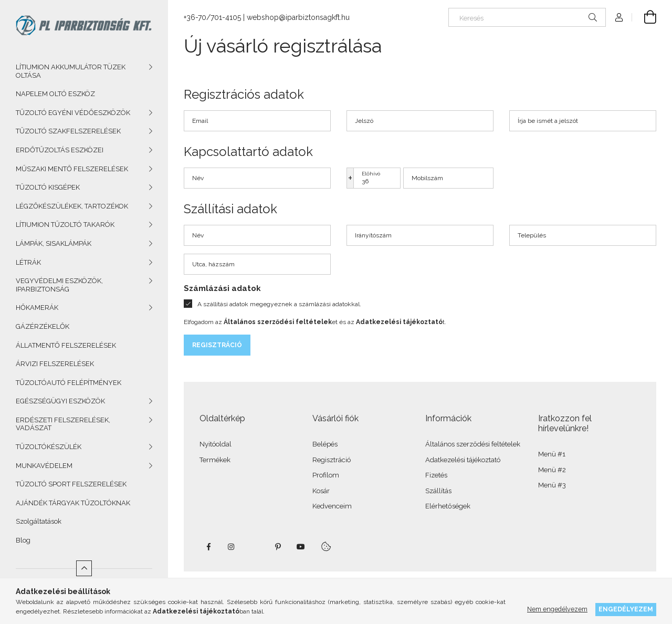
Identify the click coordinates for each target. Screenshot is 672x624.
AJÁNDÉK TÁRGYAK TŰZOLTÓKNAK (73, 503)
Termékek (215, 460)
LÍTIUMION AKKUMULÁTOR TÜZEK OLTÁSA (71, 71)
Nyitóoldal (216, 444)
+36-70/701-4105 (212, 17)
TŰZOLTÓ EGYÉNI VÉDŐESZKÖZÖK (73, 113)
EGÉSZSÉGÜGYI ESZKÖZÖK (60, 401)
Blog (23, 540)
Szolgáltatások (39, 521)
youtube (301, 547)
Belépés (325, 444)
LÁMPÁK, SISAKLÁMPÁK (54, 243)
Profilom (326, 475)
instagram (232, 547)
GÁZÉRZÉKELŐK (43, 326)
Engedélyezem (626, 609)
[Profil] (619, 17)
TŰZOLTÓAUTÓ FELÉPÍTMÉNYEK (69, 383)
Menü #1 (552, 454)
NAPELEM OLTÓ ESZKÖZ (55, 94)
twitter (255, 547)
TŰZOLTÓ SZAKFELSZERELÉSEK (68, 131)
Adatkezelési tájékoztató (463, 460)
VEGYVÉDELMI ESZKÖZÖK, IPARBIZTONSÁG (59, 285)
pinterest (278, 547)
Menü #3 (552, 485)
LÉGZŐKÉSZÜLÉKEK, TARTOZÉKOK (72, 206)
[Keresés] (527, 17)
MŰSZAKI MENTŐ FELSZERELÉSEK (72, 169)
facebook (208, 547)
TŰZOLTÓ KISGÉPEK (48, 187)
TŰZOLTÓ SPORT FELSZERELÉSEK (71, 484)
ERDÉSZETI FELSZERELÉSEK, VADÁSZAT (63, 424)
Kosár (321, 491)
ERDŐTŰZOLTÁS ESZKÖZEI (60, 150)
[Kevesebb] (84, 568)
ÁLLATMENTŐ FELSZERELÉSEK (66, 345)
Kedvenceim (332, 506)
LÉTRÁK (28, 262)
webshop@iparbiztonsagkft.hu (298, 17)
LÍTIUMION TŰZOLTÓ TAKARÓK (65, 225)
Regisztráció (217, 345)
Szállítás (438, 491)
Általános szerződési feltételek (473, 444)
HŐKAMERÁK (37, 308)
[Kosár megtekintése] (644, 17)
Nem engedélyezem (557, 609)
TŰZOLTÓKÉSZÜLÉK (49, 447)
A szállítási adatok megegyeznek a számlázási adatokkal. (279, 304)
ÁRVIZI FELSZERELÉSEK (55, 364)
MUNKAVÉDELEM (44, 466)
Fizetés (436, 475)
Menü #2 (552, 470)
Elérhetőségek (448, 506)
